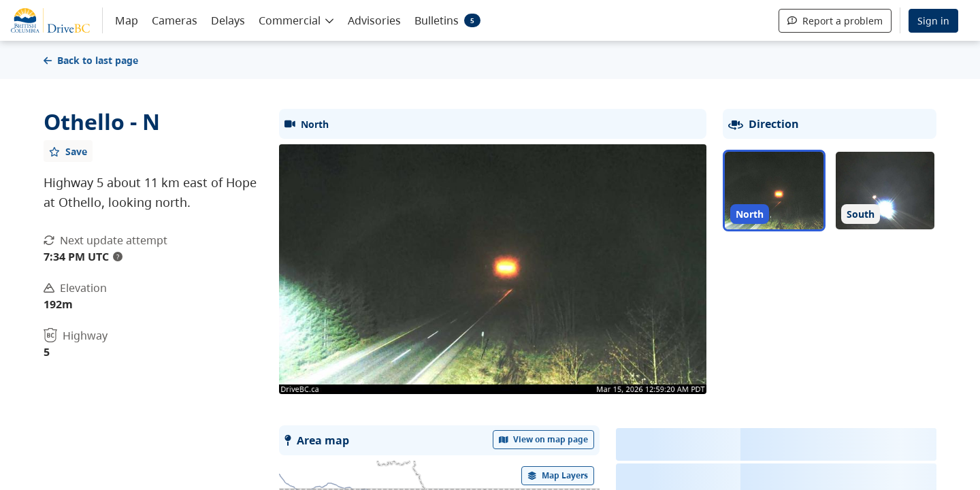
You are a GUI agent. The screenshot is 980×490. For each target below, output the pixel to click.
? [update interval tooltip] (118, 257)
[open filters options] (558, 476)
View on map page (544, 439)
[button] (296, 20)
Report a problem (835, 21)
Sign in (933, 21)
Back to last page (91, 60)
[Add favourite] (68, 151)
